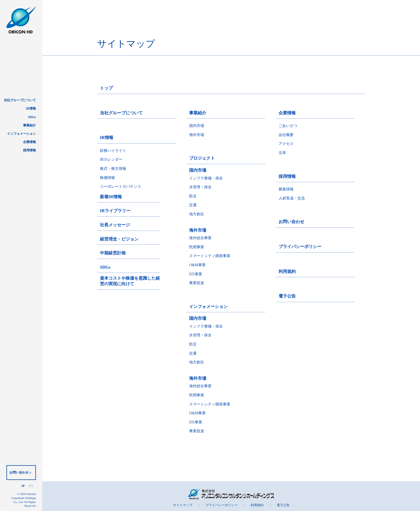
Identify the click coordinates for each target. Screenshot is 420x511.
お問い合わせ (19, 472)
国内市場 (197, 126)
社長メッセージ (115, 225)
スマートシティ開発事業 (210, 256)
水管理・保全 (200, 187)
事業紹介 (29, 125)
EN (31, 486)
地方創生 (197, 214)
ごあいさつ (288, 126)
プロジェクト (202, 158)
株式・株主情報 (113, 169)
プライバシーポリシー (300, 247)
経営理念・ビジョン (119, 239)
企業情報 (29, 142)
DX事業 (196, 274)
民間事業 (197, 247)
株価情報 (107, 178)
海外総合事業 (200, 238)
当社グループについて (20, 100)
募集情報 (286, 189)
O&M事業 (197, 265)
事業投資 (197, 283)
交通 (193, 205)
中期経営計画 (113, 253)
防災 (193, 196)
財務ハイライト (113, 151)
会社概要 (286, 135)
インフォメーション (21, 134)
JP (23, 486)
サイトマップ (183, 505)
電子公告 (287, 296)
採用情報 (29, 150)
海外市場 (197, 135)
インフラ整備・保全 (206, 178)
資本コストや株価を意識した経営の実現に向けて (130, 281)
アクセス (286, 144)
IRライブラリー (115, 211)
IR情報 (31, 108)
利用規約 (287, 271)
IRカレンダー (111, 159)
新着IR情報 (111, 197)
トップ (106, 88)
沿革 (282, 153)
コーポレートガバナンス (121, 187)
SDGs (32, 117)
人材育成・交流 (292, 198)
